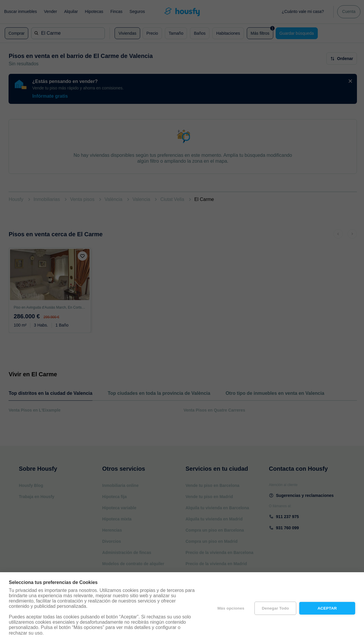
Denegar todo (275, 608)
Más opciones (231, 608)
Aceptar (327, 608)
